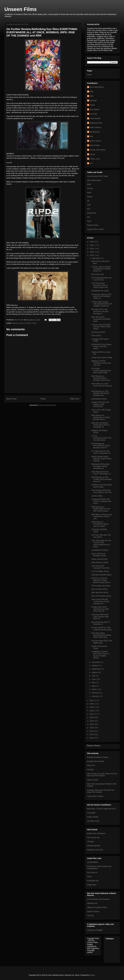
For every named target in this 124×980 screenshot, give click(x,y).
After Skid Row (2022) (100, 592)
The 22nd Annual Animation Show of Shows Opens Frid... (100, 285)
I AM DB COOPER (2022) (101, 575)
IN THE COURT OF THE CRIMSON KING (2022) (102, 629)
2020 (92, 704)
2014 (92, 724)
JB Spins (91, 842)
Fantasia (90, 770)
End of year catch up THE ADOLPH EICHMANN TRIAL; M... (101, 296)
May (94, 683)
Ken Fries (93, 114)
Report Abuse (94, 746)
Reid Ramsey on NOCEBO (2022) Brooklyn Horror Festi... (101, 378)
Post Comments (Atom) (48, 405)
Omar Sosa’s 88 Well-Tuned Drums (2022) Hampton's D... (100, 601)
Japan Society (93, 780)
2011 (92, 734)
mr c (91, 163)
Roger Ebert (92, 885)
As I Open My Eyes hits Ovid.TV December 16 (101, 452)
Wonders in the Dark (95, 850)
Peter (89, 221)
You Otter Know (93, 821)
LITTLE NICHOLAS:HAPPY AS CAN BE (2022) (101, 438)
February (96, 693)
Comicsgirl (91, 813)
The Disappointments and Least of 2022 (101, 279)
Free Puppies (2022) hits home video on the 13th (101, 491)
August (95, 672)
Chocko (90, 188)
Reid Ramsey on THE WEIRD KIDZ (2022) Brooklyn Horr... (100, 393)
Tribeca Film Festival (95, 796)
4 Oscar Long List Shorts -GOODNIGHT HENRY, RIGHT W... (101, 269)
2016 (92, 717)
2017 (92, 714)
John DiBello (95, 109)
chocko (92, 154)
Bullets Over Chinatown (96, 833)
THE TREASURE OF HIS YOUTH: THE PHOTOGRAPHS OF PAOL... (101, 544)
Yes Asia (90, 915)
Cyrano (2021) (97, 496)
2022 (92, 255)
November (96, 662)
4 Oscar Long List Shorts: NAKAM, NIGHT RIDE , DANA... (101, 327)
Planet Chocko (93, 225)
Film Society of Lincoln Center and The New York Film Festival (102, 775)
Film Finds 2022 (98, 274)
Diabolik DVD (92, 903)
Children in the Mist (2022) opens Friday (102, 486)
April (94, 686)
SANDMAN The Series (100, 291)
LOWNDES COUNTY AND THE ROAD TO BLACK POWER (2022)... (100, 655)
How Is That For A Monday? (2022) (99, 555)
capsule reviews (18, 323)
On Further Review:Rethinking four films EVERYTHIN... (101, 371)
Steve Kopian (95, 145)
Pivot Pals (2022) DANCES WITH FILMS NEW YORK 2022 (101, 635)
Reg (91, 136)
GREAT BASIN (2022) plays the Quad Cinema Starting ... (101, 459)
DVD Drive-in (92, 873)
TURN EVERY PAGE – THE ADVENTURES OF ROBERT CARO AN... (102, 304)
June (94, 679)
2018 (92, 711)
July (94, 676)
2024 (92, 249)
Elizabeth (93, 100)
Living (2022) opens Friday (102, 358)
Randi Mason (95, 132)
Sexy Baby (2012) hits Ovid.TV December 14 (101, 473)
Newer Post (11, 399)
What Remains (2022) (100, 562)
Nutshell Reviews (94, 846)
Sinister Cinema (93, 912)
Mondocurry (92, 213)
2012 (92, 731)
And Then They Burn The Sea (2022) (101, 536)
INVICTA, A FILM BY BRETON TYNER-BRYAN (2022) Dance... (101, 580)
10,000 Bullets (93, 862)
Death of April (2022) (99, 559)
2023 (92, 252)
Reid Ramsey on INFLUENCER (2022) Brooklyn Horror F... (101, 446)
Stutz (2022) (96, 335)
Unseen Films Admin (98, 150)
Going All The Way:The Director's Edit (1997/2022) (100, 404)
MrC (89, 217)
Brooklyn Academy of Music (98, 757)
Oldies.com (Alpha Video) (97, 907)
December (96, 258)
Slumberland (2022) (99, 399)
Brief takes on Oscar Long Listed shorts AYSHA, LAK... (101, 517)
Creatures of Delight (95, 930)
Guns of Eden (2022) (99, 589)
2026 (92, 242)
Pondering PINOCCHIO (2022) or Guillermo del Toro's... (101, 501)
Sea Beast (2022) (98, 332)
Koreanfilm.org (93, 881)
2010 (92, 738)
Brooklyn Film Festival (96, 761)
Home (43, 399)
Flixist (89, 877)
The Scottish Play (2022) (101, 586)
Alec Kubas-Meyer (97, 87)
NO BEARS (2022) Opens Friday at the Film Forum (101, 347)
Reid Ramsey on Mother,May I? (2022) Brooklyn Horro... (101, 417)
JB (88, 201)
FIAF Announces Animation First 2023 (100, 567)
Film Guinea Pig (93, 838)
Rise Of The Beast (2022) (101, 596)
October (95, 666)
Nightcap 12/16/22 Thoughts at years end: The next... (101, 363)
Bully (91, 92)
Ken (89, 209)
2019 (92, 707)
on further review (30, 323)
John (89, 205)
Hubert (92, 105)
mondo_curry (95, 159)
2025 (92, 245)
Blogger (92, 975)
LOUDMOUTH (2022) (100, 550)
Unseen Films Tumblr (95, 229)
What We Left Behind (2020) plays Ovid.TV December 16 (100, 425)
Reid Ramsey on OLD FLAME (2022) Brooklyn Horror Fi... (102, 479)
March (95, 689)
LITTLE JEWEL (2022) (100, 571)
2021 (92, 700)
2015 (92, 721)
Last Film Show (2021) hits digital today (102, 642)
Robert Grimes (95, 141)
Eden (92, 96)
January (95, 696)
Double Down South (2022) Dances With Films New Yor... (100, 609)
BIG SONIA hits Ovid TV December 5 (101, 623)
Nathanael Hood (96, 123)
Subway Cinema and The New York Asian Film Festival (101, 791)
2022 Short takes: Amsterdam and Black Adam (101, 319)
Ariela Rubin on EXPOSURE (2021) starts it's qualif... (100, 524)
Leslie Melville (95, 118)
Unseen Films (21, 9)
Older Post (75, 399)
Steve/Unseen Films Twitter (98, 176)
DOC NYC (91, 765)
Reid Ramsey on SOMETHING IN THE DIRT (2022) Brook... (101, 509)
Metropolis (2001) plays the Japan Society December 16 (100, 466)
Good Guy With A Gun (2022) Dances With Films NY (100, 617)
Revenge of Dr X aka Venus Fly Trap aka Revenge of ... (100, 311)
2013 (92, 728)
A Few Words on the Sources (98, 899)
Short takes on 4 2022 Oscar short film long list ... (102, 386)
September (96, 669)
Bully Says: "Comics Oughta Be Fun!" (102, 809)
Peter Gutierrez (96, 127)
